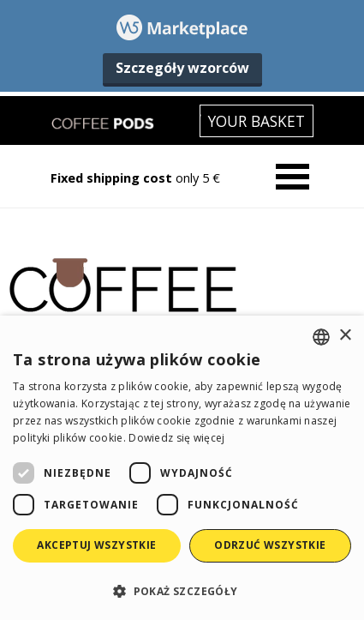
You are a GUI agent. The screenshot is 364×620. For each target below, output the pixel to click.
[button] (182, 590)
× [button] (345, 336)
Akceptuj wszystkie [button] (96, 545)
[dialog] (182, 468)
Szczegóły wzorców (182, 68)
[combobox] (321, 337)
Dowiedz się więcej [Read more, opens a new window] (176, 438)
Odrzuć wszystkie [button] (270, 545)
